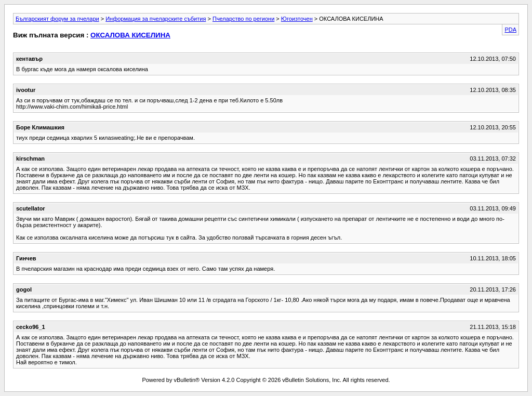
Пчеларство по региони (243, 19)
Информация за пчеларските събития (156, 19)
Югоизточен (297, 19)
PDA (510, 30)
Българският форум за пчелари (57, 19)
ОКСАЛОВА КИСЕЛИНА (130, 35)
